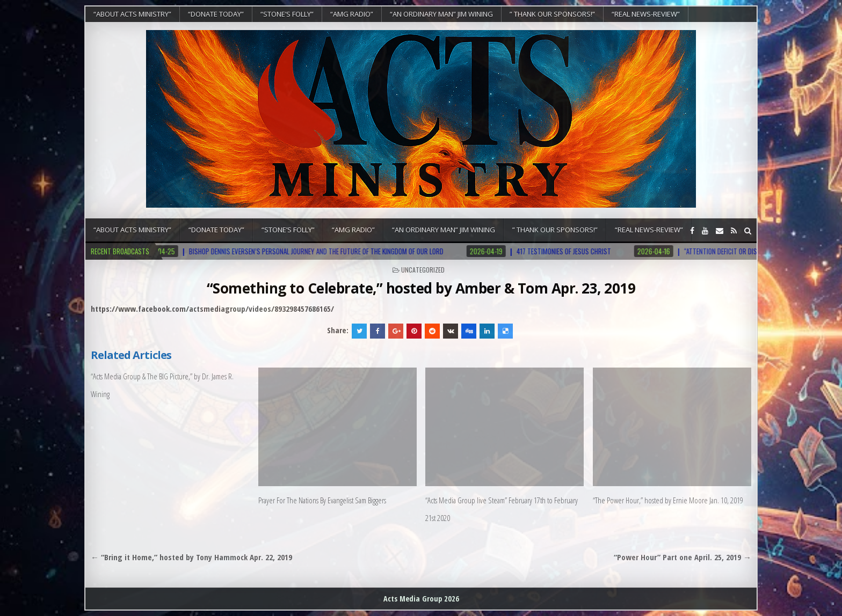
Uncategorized (423, 270)
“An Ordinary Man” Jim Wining (441, 14)
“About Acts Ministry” (132, 14)
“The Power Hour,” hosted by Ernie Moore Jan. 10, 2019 (668, 500)
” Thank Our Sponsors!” (552, 14)
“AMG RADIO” (352, 14)
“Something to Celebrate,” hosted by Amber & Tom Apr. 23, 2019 (421, 288)
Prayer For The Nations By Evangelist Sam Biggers (322, 500)
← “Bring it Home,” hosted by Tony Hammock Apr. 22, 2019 (191, 557)
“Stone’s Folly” (287, 14)
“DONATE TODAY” (216, 14)
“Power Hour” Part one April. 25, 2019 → (683, 557)
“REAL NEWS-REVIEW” (646, 14)
